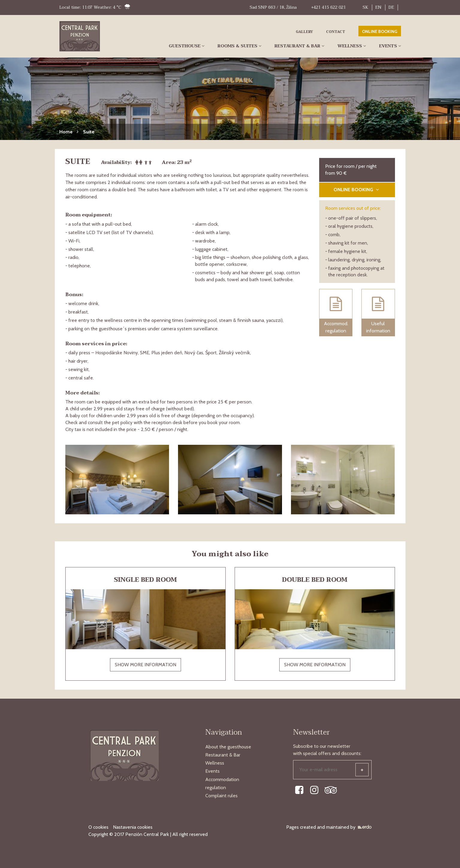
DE (391, 7)
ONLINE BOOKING (380, 31)
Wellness (350, 46)
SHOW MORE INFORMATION (145, 665)
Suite (89, 132)
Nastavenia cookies (133, 827)
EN (378, 7)
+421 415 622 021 (328, 7)
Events (388, 46)
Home (66, 132)
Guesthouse (185, 46)
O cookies (98, 827)
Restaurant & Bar (297, 46)
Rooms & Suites (237, 46)
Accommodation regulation (222, 783)
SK (365, 7)
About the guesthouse (228, 747)
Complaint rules (221, 796)
